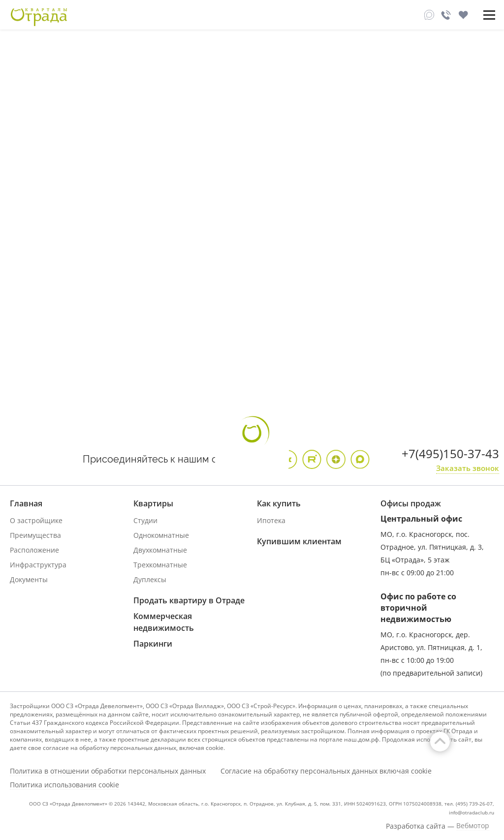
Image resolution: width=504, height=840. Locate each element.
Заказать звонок (468, 468)
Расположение (34, 550)
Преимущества (35, 535)
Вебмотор (473, 826)
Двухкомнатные (160, 550)
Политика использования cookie (64, 785)
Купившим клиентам (299, 541)
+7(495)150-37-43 (450, 453)
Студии (145, 520)
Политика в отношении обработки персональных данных (108, 771)
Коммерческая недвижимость (164, 622)
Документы (29, 579)
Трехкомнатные (160, 565)
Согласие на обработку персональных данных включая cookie (326, 771)
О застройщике (36, 520)
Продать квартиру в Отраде (189, 600)
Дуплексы (150, 579)
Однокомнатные (161, 535)
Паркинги (153, 644)
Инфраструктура (38, 565)
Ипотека (271, 520)
